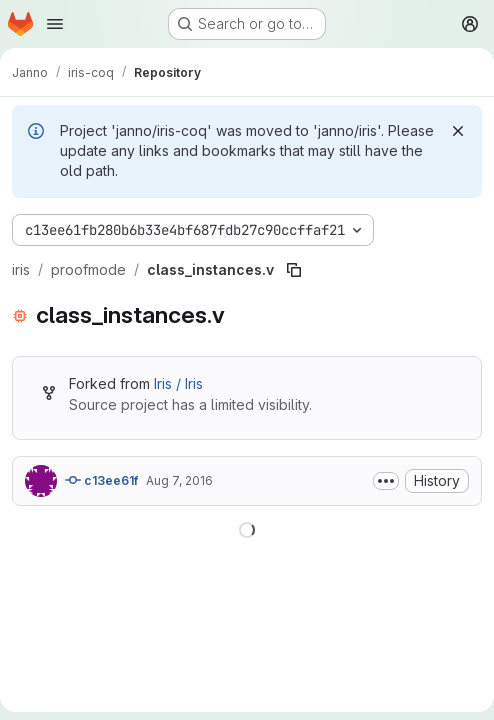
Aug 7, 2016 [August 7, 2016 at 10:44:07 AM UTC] (179, 480)
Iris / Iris (178, 383)
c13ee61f (101, 480)
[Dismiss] (458, 131)
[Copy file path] (294, 270)
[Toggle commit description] (386, 481)
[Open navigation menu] (55, 24)
